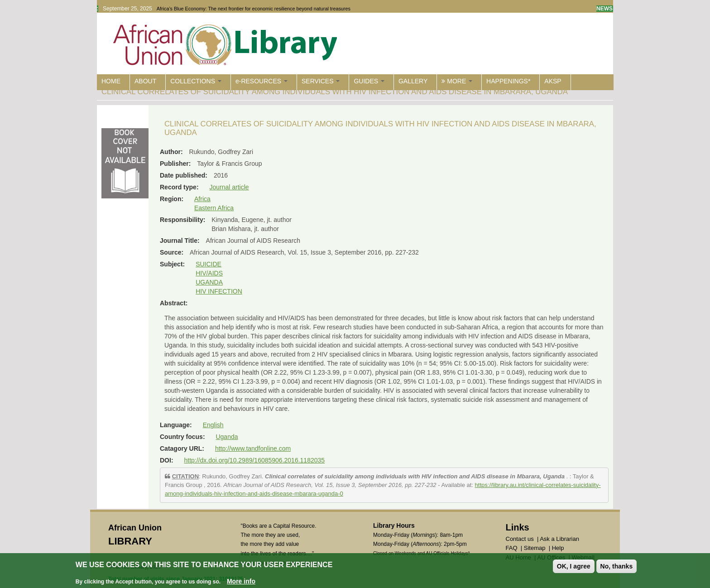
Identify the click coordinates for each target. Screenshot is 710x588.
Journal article (229, 187)
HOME (111, 81)
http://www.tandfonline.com (253, 448)
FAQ (512, 548)
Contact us (520, 539)
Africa (202, 199)
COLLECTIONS (196, 81)
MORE (457, 81)
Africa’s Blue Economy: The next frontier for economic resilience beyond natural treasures (254, 9)
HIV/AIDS (209, 273)
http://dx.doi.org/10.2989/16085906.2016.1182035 (254, 460)
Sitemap (535, 548)
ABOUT (145, 81)
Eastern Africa (214, 208)
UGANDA (209, 282)
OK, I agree (574, 567)
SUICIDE (209, 264)
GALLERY (413, 81)
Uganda (227, 437)
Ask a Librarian (559, 539)
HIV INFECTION (219, 291)
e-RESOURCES (261, 81)
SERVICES (321, 81)
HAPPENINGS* (508, 81)
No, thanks (617, 567)
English (213, 425)
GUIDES (369, 81)
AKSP (553, 81)
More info (241, 582)
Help (558, 548)
